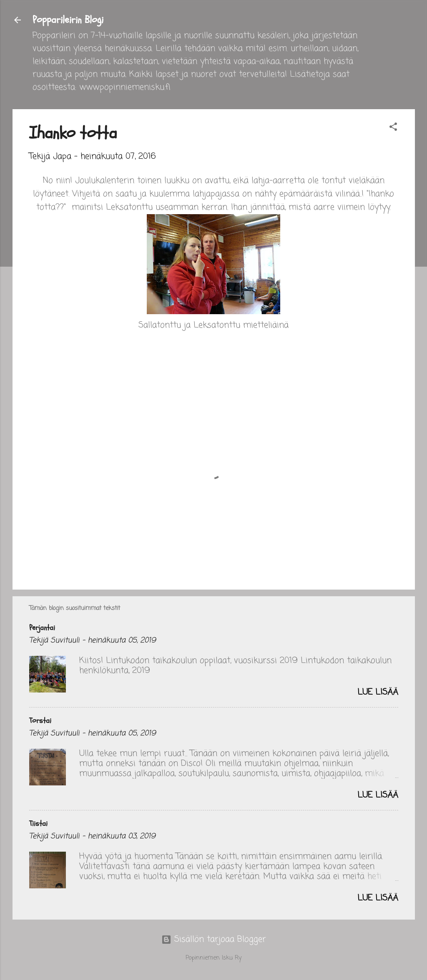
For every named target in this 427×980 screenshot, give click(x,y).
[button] (393, 128)
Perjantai (42, 628)
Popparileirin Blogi (68, 20)
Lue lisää (378, 692)
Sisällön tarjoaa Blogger (214, 939)
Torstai (40, 721)
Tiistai (38, 824)
